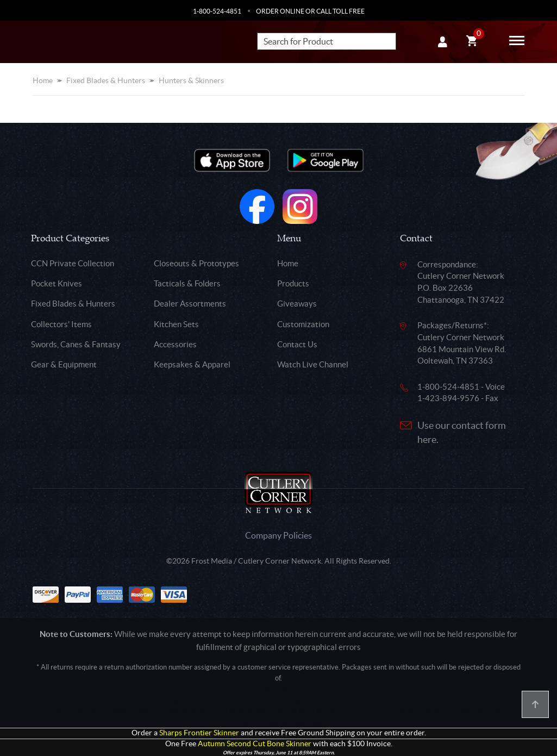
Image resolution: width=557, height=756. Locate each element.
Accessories (175, 344)
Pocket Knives (57, 283)
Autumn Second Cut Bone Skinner (255, 744)
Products (293, 283)
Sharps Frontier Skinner (199, 733)
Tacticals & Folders (187, 283)
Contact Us (297, 344)
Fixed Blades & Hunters (106, 80)
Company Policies (278, 535)
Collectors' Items (61, 324)
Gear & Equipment (64, 364)
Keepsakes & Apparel (192, 364)
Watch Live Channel (313, 364)
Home (43, 80)
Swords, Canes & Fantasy (76, 344)
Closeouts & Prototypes (196, 263)
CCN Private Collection (73, 263)
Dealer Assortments (190, 304)
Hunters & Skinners (191, 80)
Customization (303, 324)
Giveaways (297, 304)
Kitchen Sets (176, 324)
